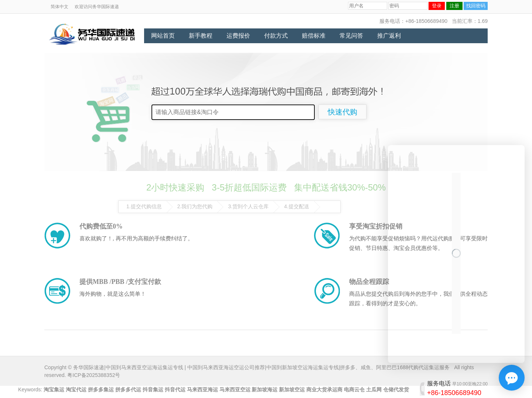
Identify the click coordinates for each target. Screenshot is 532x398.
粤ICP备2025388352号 (94, 375)
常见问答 (351, 36)
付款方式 (276, 36)
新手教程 (201, 36)
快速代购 (342, 112)
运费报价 (238, 36)
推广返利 (389, 36)
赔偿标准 (314, 36)
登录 (437, 6)
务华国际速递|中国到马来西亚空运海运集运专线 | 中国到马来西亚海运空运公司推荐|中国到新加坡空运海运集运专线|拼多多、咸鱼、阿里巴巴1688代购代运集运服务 (261, 367)
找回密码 (476, 6)
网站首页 (163, 36)
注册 (454, 6)
